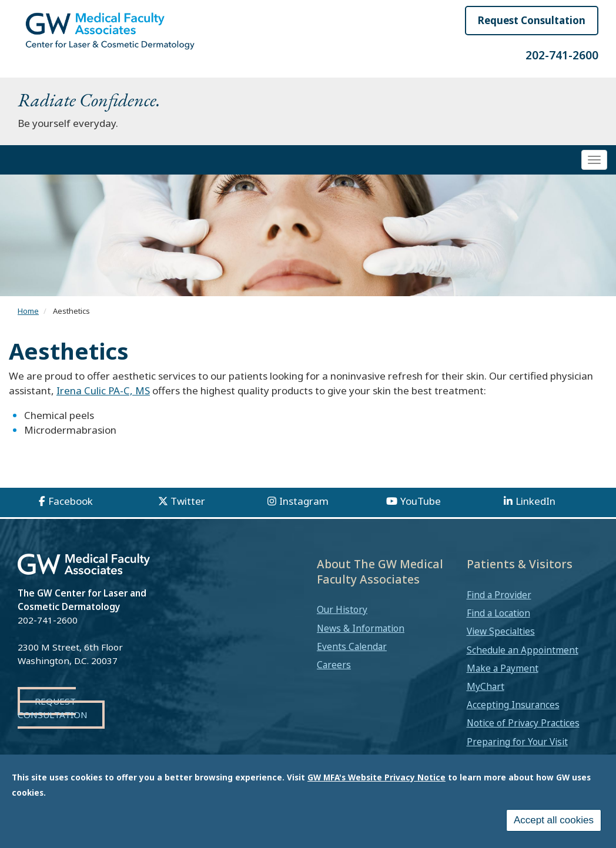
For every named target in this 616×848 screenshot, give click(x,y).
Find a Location (498, 613)
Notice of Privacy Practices (523, 723)
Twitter (188, 501)
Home (28, 311)
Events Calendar (352, 646)
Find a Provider (499, 595)
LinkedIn (535, 501)
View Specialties (501, 631)
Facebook (71, 501)
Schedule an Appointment (523, 650)
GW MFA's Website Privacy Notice (376, 777)
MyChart (486, 686)
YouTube (421, 501)
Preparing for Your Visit (517, 742)
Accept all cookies (554, 820)
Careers (334, 665)
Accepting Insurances (513, 705)
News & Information (361, 628)
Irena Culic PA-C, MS (103, 391)
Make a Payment (503, 668)
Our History (342, 609)
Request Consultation (532, 20)
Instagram (304, 501)
